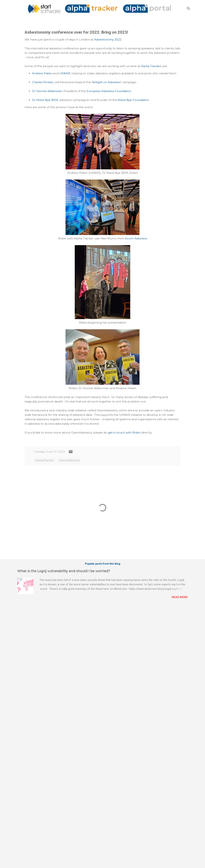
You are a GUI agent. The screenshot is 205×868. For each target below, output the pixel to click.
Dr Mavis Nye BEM (45, 100)
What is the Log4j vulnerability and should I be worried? (64, 571)
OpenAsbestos (69, 460)
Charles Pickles (43, 82)
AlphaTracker (45, 460)
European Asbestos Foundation (109, 91)
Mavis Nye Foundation (133, 100)
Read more (180, 597)
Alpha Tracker (151, 66)
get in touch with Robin (124, 433)
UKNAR (65, 73)
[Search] (189, 8)
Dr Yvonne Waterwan (47, 91)
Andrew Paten (42, 73)
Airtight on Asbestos (106, 82)
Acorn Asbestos (136, 238)
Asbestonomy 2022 (108, 39)
